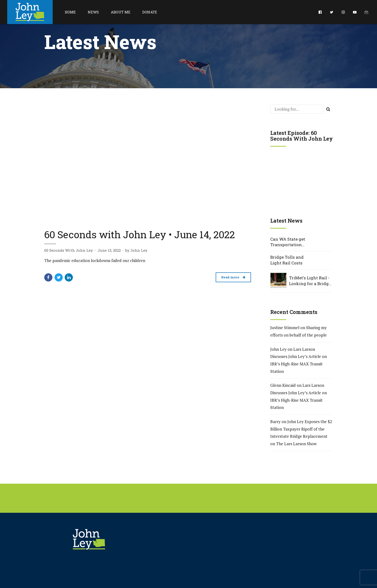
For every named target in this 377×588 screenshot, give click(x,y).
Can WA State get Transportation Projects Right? (288, 242)
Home (70, 12)
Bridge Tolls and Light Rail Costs (287, 260)
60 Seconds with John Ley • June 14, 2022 (140, 234)
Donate (150, 12)
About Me (121, 12)
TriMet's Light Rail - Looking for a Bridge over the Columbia (310, 281)
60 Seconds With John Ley (69, 250)
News (93, 12)
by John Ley (136, 250)
